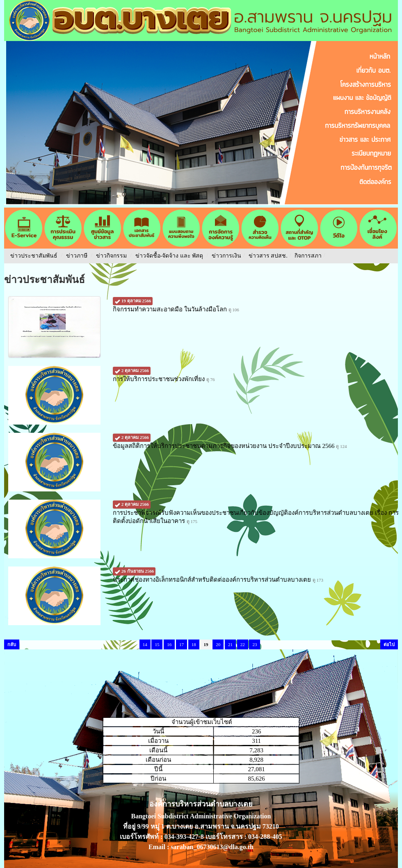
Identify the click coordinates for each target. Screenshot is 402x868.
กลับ (12, 644)
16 (169, 644)
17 (182, 644)
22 (243, 644)
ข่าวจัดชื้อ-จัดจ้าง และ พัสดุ (169, 256)
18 (194, 644)
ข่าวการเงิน (226, 256)
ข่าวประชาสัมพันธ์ (34, 256)
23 (255, 644)
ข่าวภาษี (77, 256)
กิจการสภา (308, 256)
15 (157, 644)
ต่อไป (389, 644)
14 (145, 644)
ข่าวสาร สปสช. (268, 256)
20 (218, 644)
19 (206, 644)
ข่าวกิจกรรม (111, 256)
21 (230, 644)
